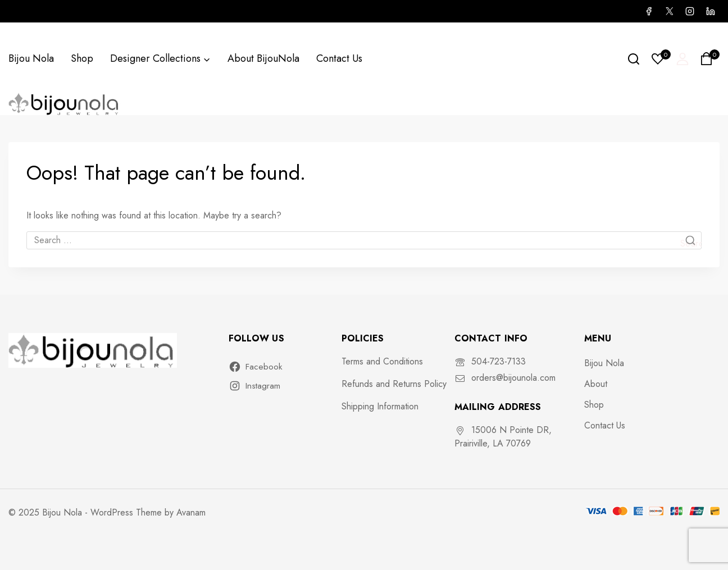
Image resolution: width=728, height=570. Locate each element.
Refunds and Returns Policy (394, 384)
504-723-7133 (499, 361)
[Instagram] (690, 11)
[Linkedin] (711, 11)
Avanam (191, 512)
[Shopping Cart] (710, 59)
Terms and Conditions (382, 361)
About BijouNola (263, 58)
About (596, 384)
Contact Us (339, 58)
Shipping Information (380, 406)
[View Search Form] (634, 59)
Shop (82, 58)
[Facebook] (649, 11)
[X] (669, 11)
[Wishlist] (658, 59)
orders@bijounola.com (513, 378)
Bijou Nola (31, 58)
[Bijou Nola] (65, 104)
